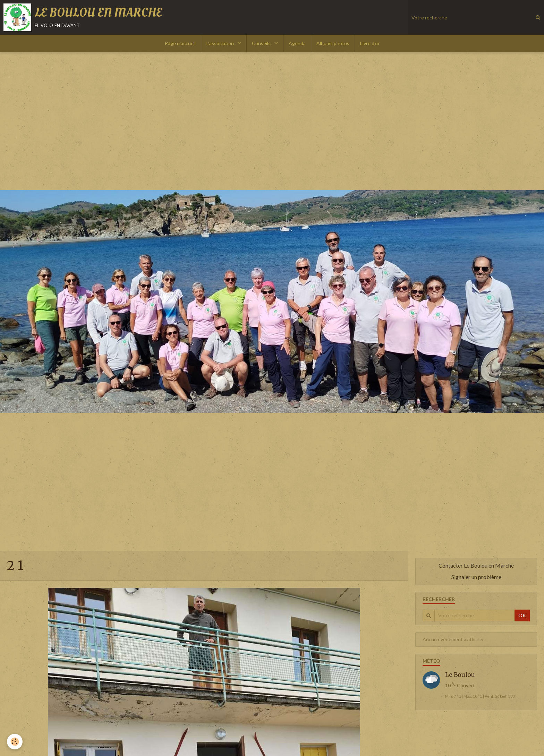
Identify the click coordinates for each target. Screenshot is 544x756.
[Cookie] (15, 742)
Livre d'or (370, 43)
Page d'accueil (180, 43)
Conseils (262, 43)
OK (522, 615)
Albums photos (333, 43)
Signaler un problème (476, 577)
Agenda (297, 43)
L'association (221, 43)
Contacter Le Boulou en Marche (476, 565)
